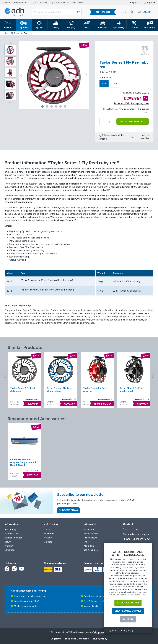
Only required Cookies (128, 611)
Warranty (9, 546)
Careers (48, 542)
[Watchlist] (125, 12)
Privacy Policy (99, 639)
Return (8, 542)
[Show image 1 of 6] (42, 106)
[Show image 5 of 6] (61, 106)
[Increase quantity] (110, 122)
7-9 (115, 84)
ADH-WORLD (103, 12)
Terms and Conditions (77, 639)
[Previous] (21, 75)
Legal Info (56, 639)
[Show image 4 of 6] (56, 106)
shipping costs (101, 632)
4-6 (104, 84)
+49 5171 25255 (137, 539)
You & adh (89, 546)
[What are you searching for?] (53, 12)
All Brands (49, 534)
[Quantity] (106, 122)
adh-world (90, 524)
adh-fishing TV (91, 550)
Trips (86, 542)
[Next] (86, 75)
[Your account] (132, 12)
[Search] (78, 12)
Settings (128, 619)
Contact (48, 530)
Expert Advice (91, 534)
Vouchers (49, 538)
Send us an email (132, 529)
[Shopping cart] (144, 12)
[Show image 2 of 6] (47, 106)
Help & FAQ (135, 2)
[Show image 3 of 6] (52, 106)
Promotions (89, 530)
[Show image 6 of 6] (65, 106)
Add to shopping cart (134, 121)
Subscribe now (68, 510)
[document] (128, 574)
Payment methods (13, 538)
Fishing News (90, 538)
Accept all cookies (128, 603)
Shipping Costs (12, 534)
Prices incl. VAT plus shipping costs (131, 103)
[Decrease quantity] (103, 122)
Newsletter (10, 550)
